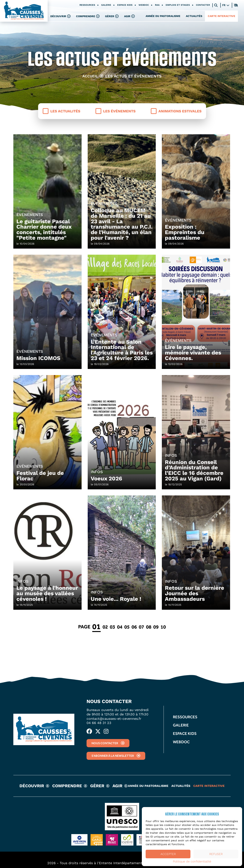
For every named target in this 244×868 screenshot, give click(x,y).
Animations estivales (176, 111)
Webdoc (144, 5)
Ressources (87, 5)
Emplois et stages (178, 5)
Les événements (116, 111)
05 (127, 627)
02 (105, 627)
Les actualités (61, 111)
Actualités (194, 16)
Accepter (168, 854)
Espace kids (125, 5)
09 (156, 627)
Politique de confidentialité (192, 862)
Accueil (90, 76)
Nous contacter (108, 743)
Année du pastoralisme (163, 16)
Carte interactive (222, 16)
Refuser (216, 854)
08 (149, 627)
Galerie (106, 5)
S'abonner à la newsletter (116, 756)
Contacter (203, 5)
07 (141, 627)
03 (112, 627)
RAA (157, 5)
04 (120, 627)
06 (134, 627)
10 (163, 627)
